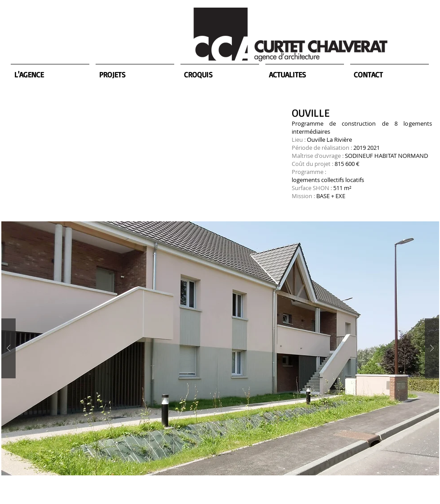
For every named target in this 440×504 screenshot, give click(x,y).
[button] (220, 348)
